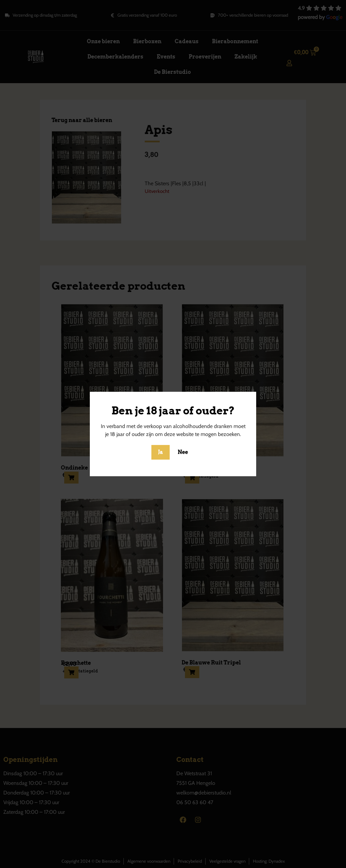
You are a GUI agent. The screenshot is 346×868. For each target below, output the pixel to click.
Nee (183, 452)
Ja (161, 452)
